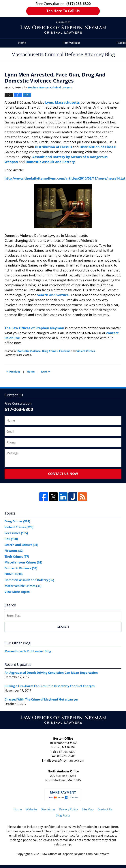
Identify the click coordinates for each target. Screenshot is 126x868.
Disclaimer (48, 809)
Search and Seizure (53, 295)
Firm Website (71, 43)
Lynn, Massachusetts (63, 102)
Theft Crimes (17, 557)
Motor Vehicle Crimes (23, 586)
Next (46, 371)
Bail (11, 539)
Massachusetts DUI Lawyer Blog (28, 651)
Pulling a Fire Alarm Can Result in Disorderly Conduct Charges (50, 686)
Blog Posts (63, 815)
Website (31, 809)
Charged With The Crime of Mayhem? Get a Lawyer (41, 699)
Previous (13, 371)
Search (63, 627)
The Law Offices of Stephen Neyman (35, 328)
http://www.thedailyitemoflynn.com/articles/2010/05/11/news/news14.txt (65, 178)
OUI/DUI (14, 574)
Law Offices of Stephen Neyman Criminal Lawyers (76, 854)
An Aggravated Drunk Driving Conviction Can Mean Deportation (51, 673)
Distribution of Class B (98, 147)
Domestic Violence (29, 351)
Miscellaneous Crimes (23, 562)
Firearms (65, 351)
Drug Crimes (50, 351)
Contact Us (105, 809)
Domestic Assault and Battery (50, 162)
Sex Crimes (16, 533)
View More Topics (17, 592)
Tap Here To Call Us (63, 11)
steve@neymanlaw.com (68, 761)
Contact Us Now (63, 474)
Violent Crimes (86, 351)
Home (22, 43)
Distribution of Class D (53, 147)
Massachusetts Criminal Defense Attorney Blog (63, 28)
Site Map (88, 809)
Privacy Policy (69, 809)
